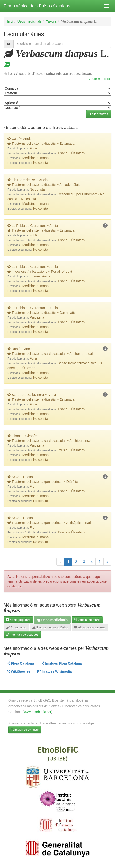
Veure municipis (100, 79)
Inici (10, 21)
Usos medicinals (30, 21)
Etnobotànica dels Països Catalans (37, 6)
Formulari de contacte (25, 730)
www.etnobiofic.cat (37, 712)
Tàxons (51, 21)
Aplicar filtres (99, 114)
